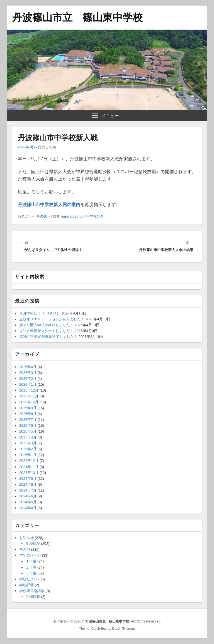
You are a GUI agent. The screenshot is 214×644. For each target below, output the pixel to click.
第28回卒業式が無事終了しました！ (48, 337)
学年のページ (30, 555)
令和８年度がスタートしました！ (46, 331)
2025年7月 (28, 420)
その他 (42, 216)
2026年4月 (28, 367)
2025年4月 (28, 437)
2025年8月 (28, 414)
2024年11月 (29, 467)
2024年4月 (28, 508)
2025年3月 (28, 443)
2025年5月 (28, 431)
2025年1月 (28, 455)
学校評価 (26, 585)
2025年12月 (29, 390)
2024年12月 (29, 461)
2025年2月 (28, 449)
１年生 (31, 561)
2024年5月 (28, 502)
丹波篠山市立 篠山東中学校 (77, 17)
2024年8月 (28, 484)
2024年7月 (28, 490)
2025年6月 (28, 425)
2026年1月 (28, 384)
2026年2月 (28, 379)
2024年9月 (28, 479)
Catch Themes (123, 629)
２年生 (31, 567)
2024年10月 (29, 473)
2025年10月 (29, 402)
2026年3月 (28, 373)
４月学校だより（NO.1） (40, 313)
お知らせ (26, 538)
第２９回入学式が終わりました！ (46, 325)
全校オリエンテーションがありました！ (52, 319)
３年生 (31, 573)
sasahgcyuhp (72, 216)
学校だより (28, 579)
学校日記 (33, 544)
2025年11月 (29, 396)
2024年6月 (28, 496)
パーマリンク (93, 216)
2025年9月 (28, 408)
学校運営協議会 (32, 591)
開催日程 (33, 597)
